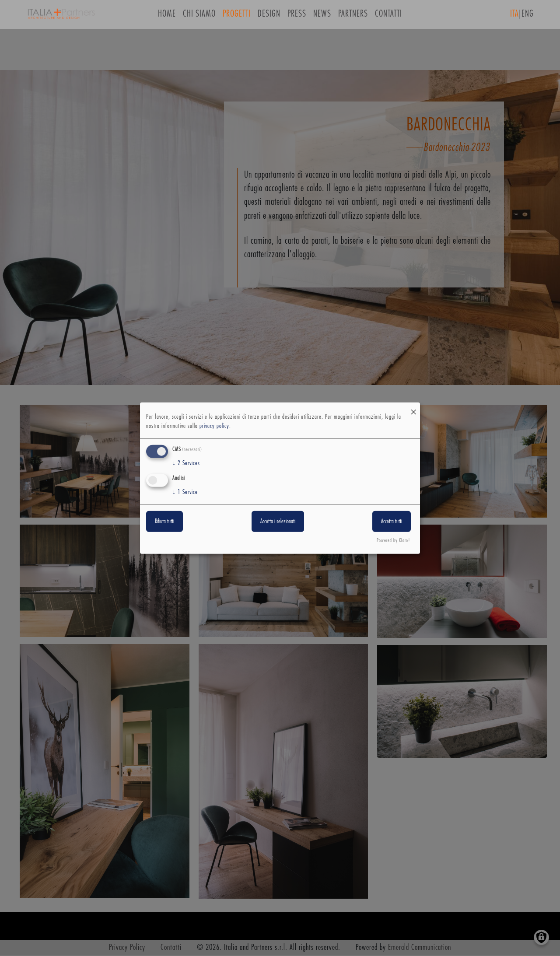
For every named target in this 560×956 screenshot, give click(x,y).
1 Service (185, 492)
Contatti (388, 17)
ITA (514, 17)
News (322, 17)
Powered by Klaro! (394, 541)
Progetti (237, 17)
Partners (353, 17)
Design (269, 17)
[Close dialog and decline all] (413, 408)
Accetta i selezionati (278, 522)
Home (167, 17)
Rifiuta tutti (164, 522)
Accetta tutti (392, 522)
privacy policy (214, 426)
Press (297, 17)
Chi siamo (199, 17)
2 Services (186, 463)
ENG (528, 17)
